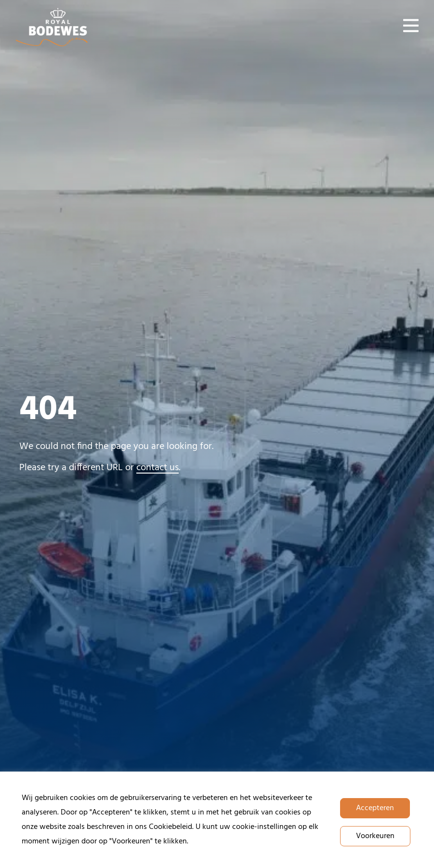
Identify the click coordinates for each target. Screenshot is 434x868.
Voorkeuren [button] (375, 836)
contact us (158, 468)
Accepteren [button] (375, 808)
